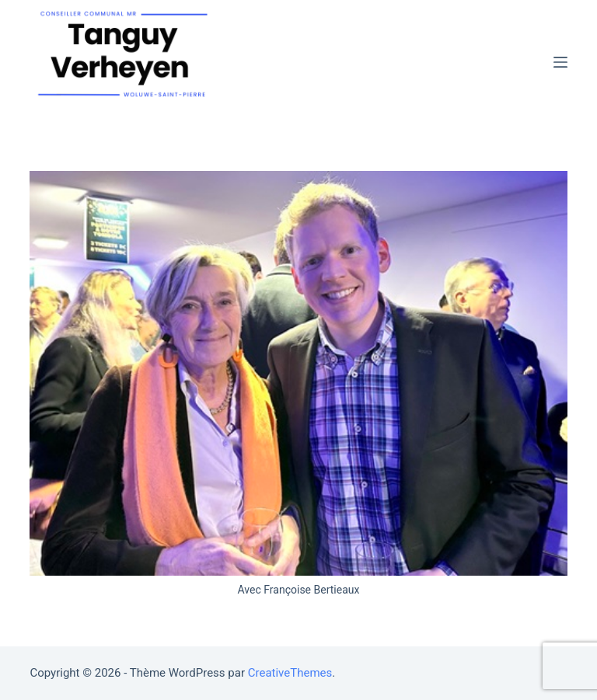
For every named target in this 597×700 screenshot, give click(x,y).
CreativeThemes (290, 673)
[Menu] (560, 62)
